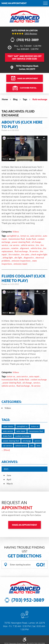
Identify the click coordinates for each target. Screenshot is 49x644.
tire (37, 245)
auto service (36, 236)
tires (38, 446)
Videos (16, 232)
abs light (18, 258)
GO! (41, 565)
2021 (6, 469)
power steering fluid (21, 242)
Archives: (10, 462)
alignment (24, 248)
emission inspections (21, 261)
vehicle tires (36, 248)
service (5, 245)
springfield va (13, 236)
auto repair (34, 376)
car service (14, 245)
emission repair (21, 264)
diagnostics (29, 258)
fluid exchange (40, 99)
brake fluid (31, 239)
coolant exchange (39, 380)
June (9, 475)
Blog (15, 99)
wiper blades (8, 426)
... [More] (6, 450)
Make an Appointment (14, 3)
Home (5, 99)
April (9, 479)
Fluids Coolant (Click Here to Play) (23, 278)
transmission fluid (17, 239)
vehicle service (28, 245)
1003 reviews (31, 34)
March (10, 484)
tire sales (25, 254)
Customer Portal (28, 88)
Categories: (12, 402)
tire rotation (14, 254)
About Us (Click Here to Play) (22, 124)
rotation (15, 248)
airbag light (8, 258)
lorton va (25, 236)
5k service (34, 251)
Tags (25, 99)
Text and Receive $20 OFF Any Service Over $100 (25, 57)
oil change (36, 242)
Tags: (6, 420)
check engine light (39, 254)
